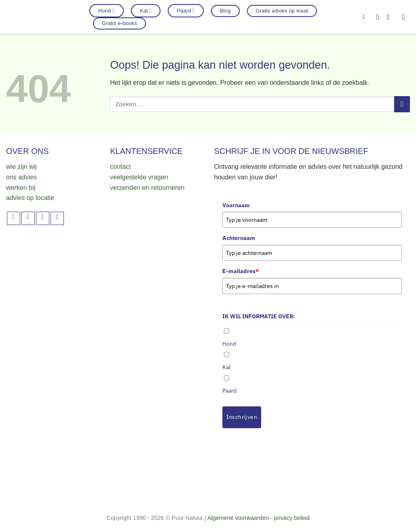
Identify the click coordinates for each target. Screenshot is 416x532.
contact (120, 167)
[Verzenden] (402, 104)
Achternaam (239, 238)
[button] (391, 17)
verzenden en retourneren (147, 188)
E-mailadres (241, 271)
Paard (186, 11)
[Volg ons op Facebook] (14, 218)
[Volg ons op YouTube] (57, 218)
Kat (146, 11)
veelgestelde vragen (139, 177)
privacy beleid (292, 518)
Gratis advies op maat (282, 11)
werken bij (21, 188)
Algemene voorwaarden (238, 518)
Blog (225, 11)
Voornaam (236, 205)
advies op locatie (30, 198)
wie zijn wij (21, 167)
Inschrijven (242, 417)
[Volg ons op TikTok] (43, 218)
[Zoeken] (366, 17)
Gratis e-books (119, 23)
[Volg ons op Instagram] (28, 218)
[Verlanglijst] (378, 17)
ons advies (22, 177)
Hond (107, 11)
